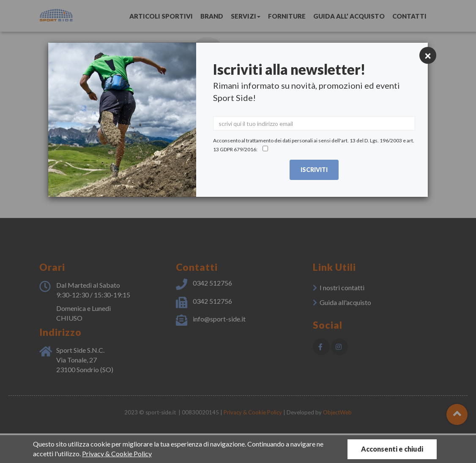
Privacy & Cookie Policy (117, 453)
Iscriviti (314, 170)
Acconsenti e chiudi (392, 449)
